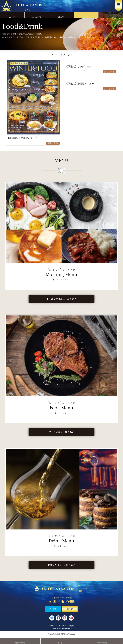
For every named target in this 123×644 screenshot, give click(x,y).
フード (86, 15)
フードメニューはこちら (61, 432)
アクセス (111, 15)
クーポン (53, 609)
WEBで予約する (102, 641)
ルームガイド (37, 15)
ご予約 (70, 609)
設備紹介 (61, 15)
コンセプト (12, 15)
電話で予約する (20, 641)
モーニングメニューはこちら (61, 299)
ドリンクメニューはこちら (62, 565)
